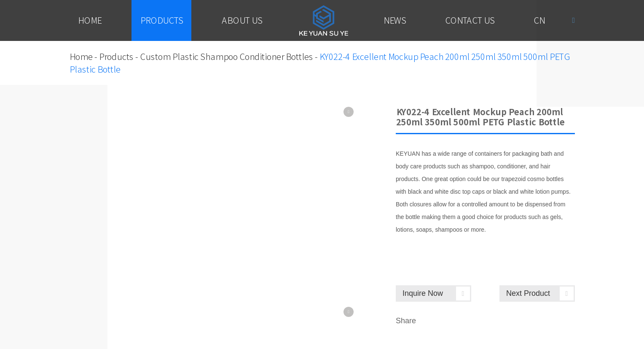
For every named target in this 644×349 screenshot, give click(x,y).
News (394, 20)
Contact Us (470, 20)
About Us (242, 20)
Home (89, 20)
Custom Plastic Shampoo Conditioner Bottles (226, 57)
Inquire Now (436, 294)
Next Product (540, 294)
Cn (539, 20)
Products (161, 20)
